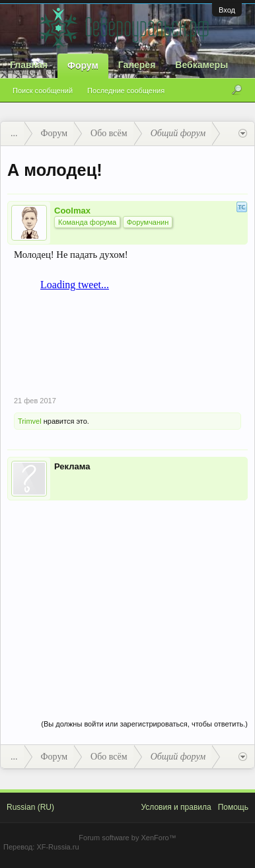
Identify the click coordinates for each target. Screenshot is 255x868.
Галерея (137, 65)
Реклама (72, 466)
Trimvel (30, 421)
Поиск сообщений (43, 91)
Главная (29, 65)
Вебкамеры (201, 65)
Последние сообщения (126, 91)
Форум (83, 65)
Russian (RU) (30, 807)
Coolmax (72, 211)
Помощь (233, 807)
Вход (227, 10)
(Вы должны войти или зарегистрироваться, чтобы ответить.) (144, 724)
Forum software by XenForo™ (127, 838)
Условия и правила (176, 807)
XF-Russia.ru (57, 847)
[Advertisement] (127, 596)
